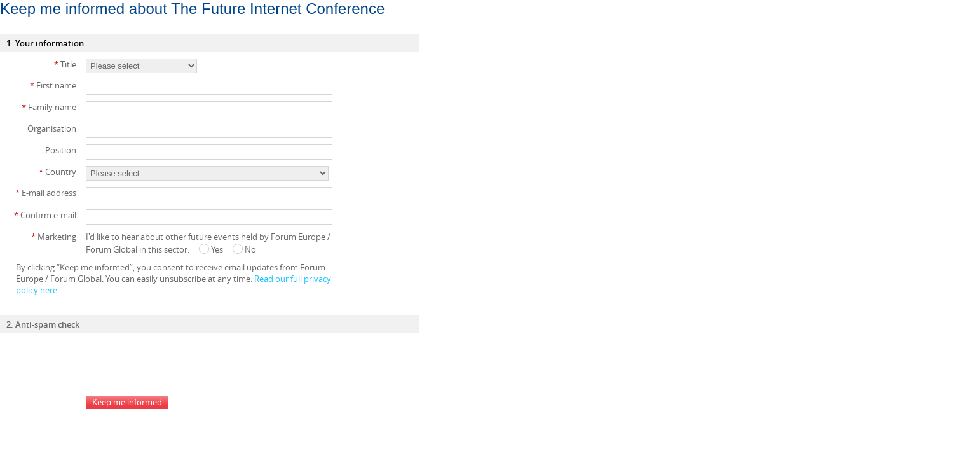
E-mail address (46, 193)
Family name (49, 107)
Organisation (52, 128)
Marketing (54, 237)
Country (58, 172)
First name (53, 85)
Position (61, 150)
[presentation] (182, 364)
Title (65, 64)
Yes (211, 249)
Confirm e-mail (45, 215)
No (244, 249)
